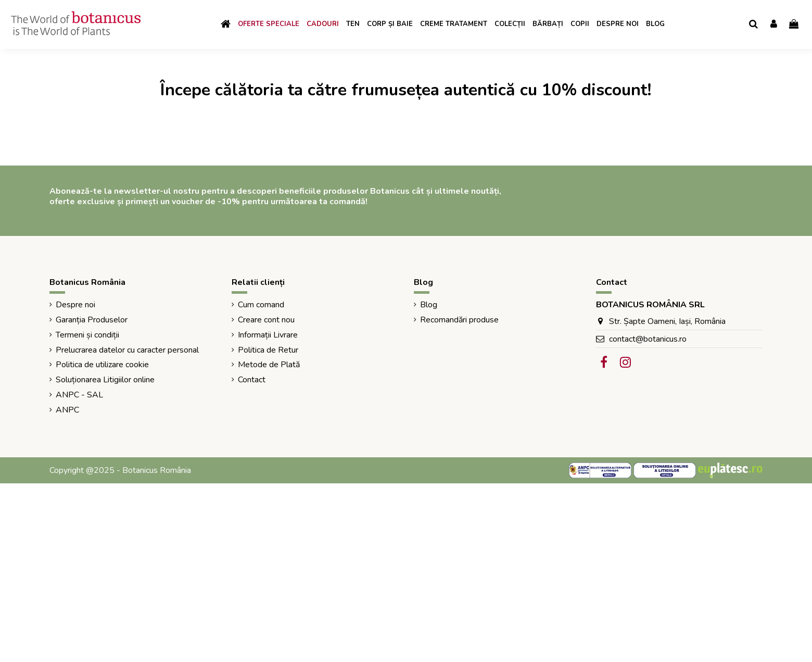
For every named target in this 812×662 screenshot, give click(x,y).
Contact (252, 380)
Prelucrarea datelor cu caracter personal (127, 350)
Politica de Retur (268, 350)
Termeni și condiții (87, 335)
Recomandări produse (459, 320)
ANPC (67, 410)
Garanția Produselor (92, 320)
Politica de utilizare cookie (102, 365)
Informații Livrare (268, 335)
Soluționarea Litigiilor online (105, 380)
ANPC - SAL (79, 395)
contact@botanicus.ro (648, 339)
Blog (429, 305)
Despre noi (75, 305)
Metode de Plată (269, 365)
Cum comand (261, 305)
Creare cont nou (266, 320)
